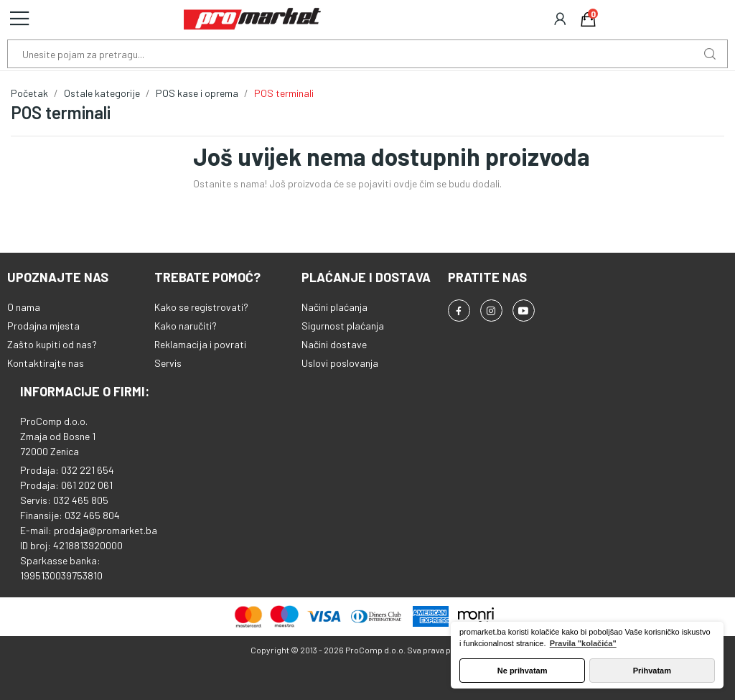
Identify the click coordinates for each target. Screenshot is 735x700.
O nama (24, 307)
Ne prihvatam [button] (523, 671)
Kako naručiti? (186, 326)
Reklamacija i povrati (200, 344)
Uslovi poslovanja (340, 363)
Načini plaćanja (334, 307)
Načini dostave (334, 344)
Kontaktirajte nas (46, 363)
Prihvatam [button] (652, 671)
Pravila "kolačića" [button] (583, 643)
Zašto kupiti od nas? (52, 344)
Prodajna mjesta (43, 326)
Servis (168, 363)
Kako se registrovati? (201, 307)
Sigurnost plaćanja (343, 326)
